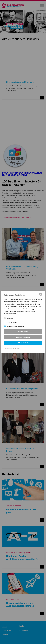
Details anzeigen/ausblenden (16, 326)
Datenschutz (8, 349)
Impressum (17, 349)
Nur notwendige (23, 332)
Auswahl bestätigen (23, 337)
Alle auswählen (23, 343)
